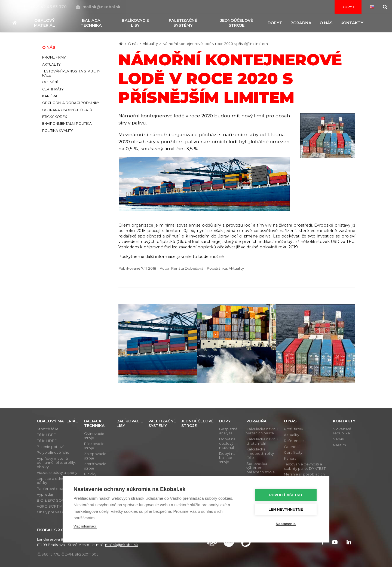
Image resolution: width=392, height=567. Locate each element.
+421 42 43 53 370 (46, 7)
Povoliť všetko (286, 495)
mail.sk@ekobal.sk (98, 7)
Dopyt (348, 7)
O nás (133, 44)
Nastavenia (286, 524)
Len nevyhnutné (286, 509)
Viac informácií (85, 526)
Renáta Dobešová (187, 268)
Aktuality (150, 44)
